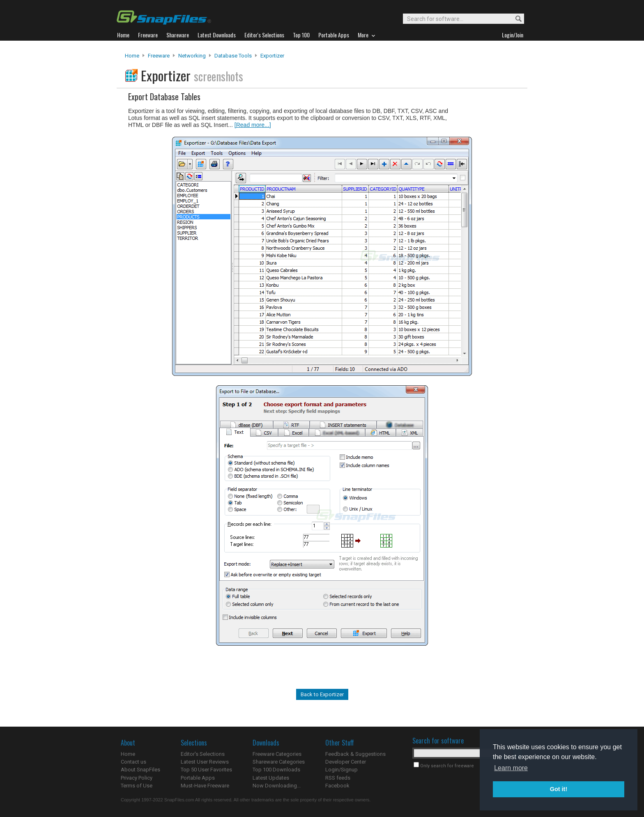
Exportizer (272, 56)
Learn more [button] (511, 768)
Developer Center (346, 762)
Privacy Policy (137, 778)
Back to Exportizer (322, 694)
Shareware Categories (279, 762)
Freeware (159, 56)
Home (132, 56)
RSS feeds (338, 778)
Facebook (337, 786)
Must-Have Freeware (205, 786)
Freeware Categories (277, 754)
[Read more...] (253, 125)
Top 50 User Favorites (206, 770)
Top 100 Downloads (276, 770)
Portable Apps (198, 778)
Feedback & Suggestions (355, 754)
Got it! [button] (559, 789)
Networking (192, 56)
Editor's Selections (203, 754)
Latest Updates (271, 778)
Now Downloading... (277, 786)
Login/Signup (342, 770)
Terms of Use (137, 786)
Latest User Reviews (205, 762)
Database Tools (233, 56)
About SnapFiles (140, 770)
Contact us (133, 762)
